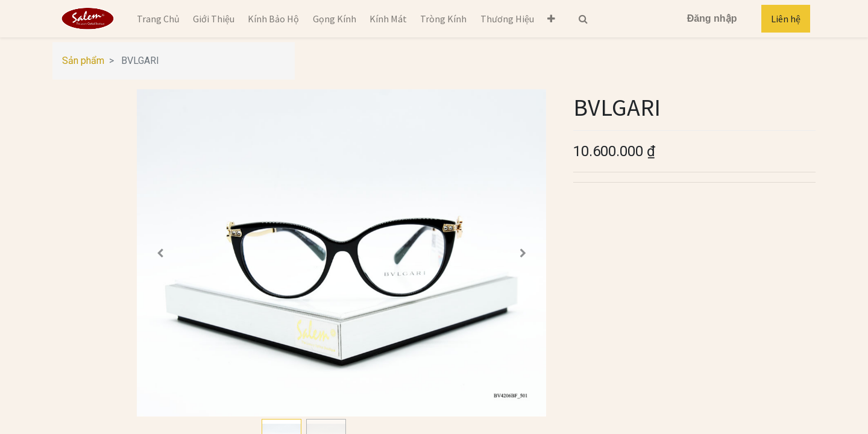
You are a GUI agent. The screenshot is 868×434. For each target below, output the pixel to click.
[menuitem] (158, 19)
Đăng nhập (712, 18)
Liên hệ (786, 19)
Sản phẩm (83, 61)
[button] (551, 19)
